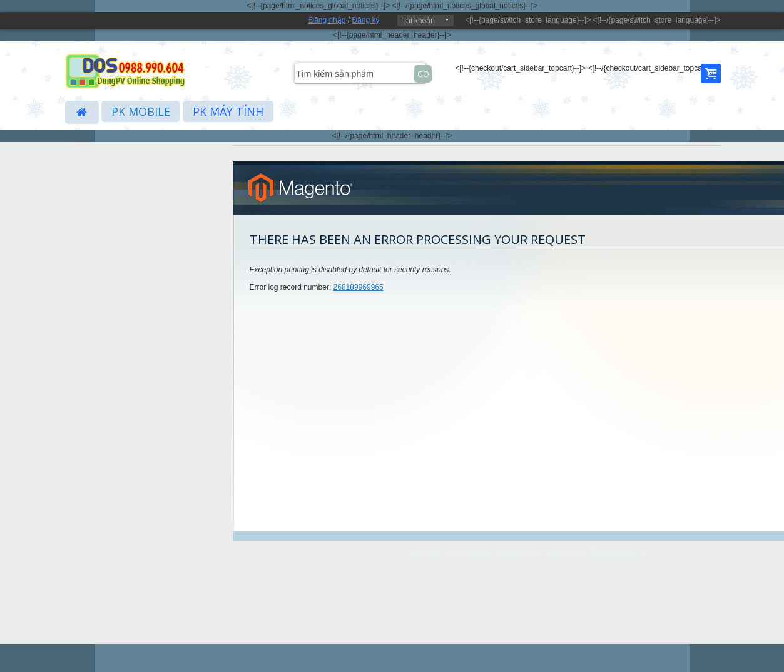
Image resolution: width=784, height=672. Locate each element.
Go (423, 74)
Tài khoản (418, 21)
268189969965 (359, 287)
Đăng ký (365, 20)
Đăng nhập (327, 20)
